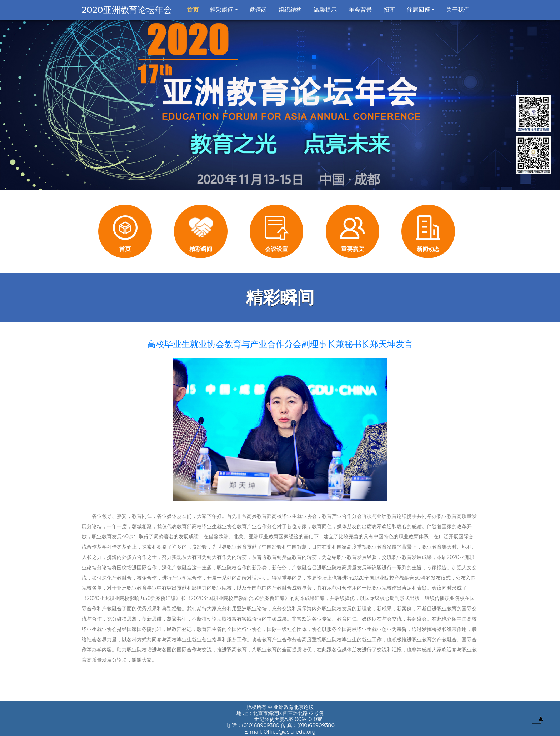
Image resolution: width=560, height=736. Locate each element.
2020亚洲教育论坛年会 (127, 10)
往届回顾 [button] (419, 10)
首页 (194, 9)
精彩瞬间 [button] (222, 10)
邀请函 (258, 10)
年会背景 (360, 10)
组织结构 (290, 10)
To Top (537, 722)
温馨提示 (325, 10)
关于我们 (458, 10)
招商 (389, 10)
